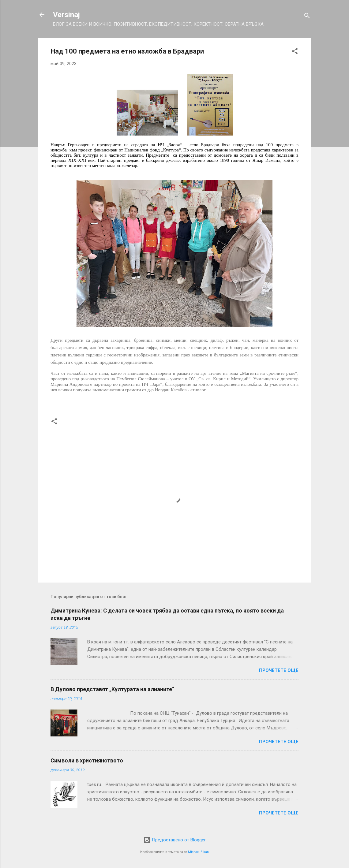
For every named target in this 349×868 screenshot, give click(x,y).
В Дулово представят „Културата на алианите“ (112, 689)
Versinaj (66, 15)
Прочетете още (279, 670)
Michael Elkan (198, 852)
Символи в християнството (87, 760)
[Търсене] (307, 17)
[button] (295, 52)
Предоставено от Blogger (174, 840)
